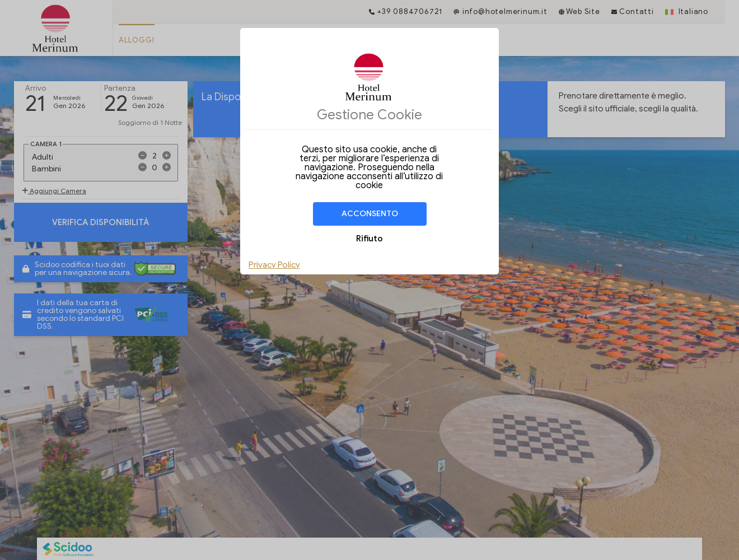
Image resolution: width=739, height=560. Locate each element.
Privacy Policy (274, 265)
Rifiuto (369, 239)
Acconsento (370, 214)
